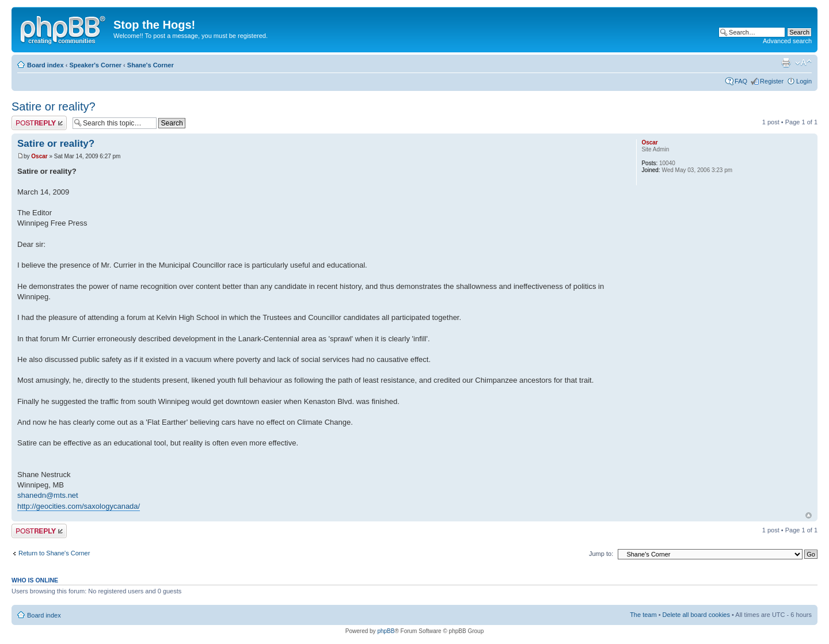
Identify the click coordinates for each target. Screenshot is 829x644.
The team (643, 615)
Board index (45, 65)
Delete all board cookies (696, 615)
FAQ (741, 81)
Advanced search (787, 41)
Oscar (39, 156)
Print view (786, 63)
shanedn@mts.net (48, 495)
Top (809, 515)
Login (804, 81)
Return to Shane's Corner (54, 553)
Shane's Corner (151, 65)
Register (772, 81)
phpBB (386, 631)
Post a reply (39, 123)
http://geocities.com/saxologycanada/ (79, 506)
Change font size (803, 63)
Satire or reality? (54, 106)
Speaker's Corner (95, 65)
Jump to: (601, 554)
